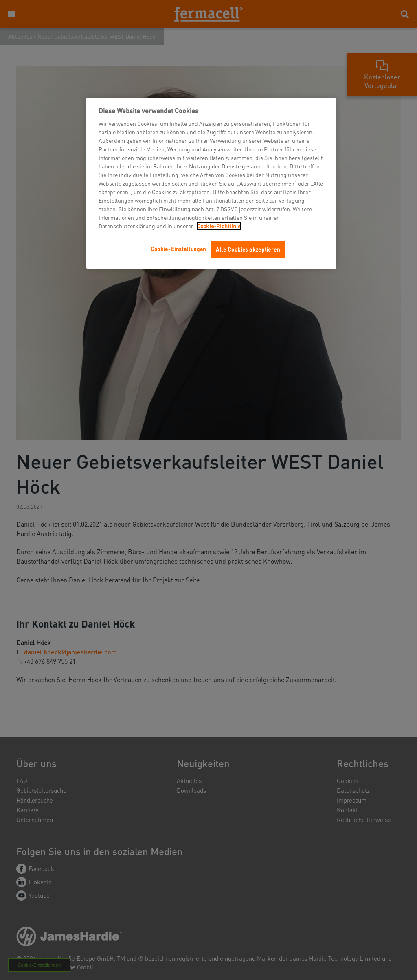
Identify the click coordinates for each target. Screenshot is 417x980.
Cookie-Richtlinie (219, 226)
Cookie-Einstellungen (178, 249)
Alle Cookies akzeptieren (248, 249)
